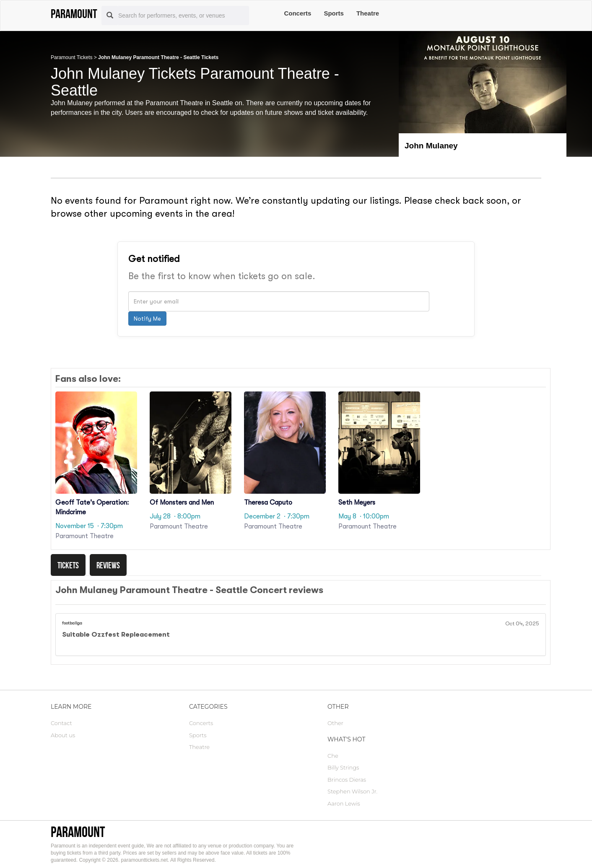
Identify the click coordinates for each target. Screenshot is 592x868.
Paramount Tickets (71, 57)
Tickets (68, 565)
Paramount (78, 832)
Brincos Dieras (347, 780)
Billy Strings (343, 767)
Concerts (297, 13)
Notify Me (147, 319)
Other (335, 723)
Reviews (108, 565)
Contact (61, 723)
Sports (334, 13)
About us (63, 735)
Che (333, 756)
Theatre (368, 13)
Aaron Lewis (344, 803)
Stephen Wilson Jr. (352, 791)
